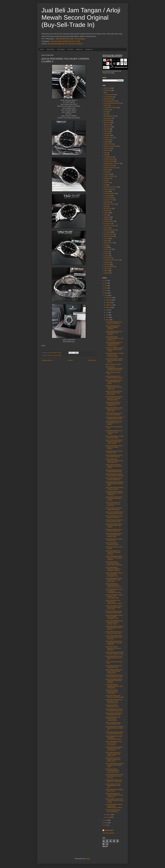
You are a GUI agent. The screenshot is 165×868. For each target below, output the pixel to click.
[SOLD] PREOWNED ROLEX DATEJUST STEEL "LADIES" (114, 432)
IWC (105, 185)
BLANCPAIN (108, 120)
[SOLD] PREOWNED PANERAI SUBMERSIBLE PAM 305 (114, 418)
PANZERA (107, 219)
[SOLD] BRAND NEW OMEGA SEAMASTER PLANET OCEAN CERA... (114, 749)
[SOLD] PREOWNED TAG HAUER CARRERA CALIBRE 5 (113, 328)
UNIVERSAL (108, 258)
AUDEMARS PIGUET (110, 108)
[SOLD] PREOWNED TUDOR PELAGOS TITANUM (114, 517)
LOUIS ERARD (108, 198)
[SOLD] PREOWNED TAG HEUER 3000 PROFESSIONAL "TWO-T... (114, 602)
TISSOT (106, 252)
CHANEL (107, 133)
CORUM (106, 142)
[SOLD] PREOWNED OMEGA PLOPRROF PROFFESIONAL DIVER (114, 738)
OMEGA (106, 213)
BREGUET (107, 125)
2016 (106, 293)
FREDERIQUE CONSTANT (112, 163)
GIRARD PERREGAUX (111, 168)
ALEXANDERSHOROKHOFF (112, 103)
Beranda (70, 360)
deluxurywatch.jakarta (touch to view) (66, 41)
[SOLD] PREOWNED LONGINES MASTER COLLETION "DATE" (112, 771)
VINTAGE (107, 264)
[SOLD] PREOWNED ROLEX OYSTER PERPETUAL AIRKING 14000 (114, 535)
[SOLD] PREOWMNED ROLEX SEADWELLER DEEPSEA (114, 513)
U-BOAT (106, 256)
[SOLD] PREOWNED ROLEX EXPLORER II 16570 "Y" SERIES (114, 423)
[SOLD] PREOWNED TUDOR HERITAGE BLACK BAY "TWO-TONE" (114, 409)
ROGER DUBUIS (109, 236)
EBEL (106, 155)
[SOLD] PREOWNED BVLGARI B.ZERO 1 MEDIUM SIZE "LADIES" (115, 349)
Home (42, 49)
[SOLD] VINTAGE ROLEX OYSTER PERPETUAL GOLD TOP (113, 504)
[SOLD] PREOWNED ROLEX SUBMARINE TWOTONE (114, 471)
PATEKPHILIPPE (109, 221)
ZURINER (107, 273)
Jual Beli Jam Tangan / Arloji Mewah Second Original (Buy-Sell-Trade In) (81, 17)
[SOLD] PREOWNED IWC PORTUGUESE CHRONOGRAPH (113, 719)
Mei (107, 315)
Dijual (106, 153)
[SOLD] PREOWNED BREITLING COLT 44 (112, 706)
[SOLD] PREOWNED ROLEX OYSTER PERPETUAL (114, 479)
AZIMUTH (107, 110)
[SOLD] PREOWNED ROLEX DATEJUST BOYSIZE (114, 323)
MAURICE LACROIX (110, 204)
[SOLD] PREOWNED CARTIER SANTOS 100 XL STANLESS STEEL (115, 355)
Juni (107, 312)
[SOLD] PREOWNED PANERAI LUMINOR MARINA (114, 488)
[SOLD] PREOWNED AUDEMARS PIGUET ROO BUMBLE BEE (114, 686)
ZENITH (106, 271)
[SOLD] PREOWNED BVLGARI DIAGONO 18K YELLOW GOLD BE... (115, 776)
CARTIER (107, 131)
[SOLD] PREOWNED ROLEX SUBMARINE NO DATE (114, 714)
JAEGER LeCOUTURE (111, 187)
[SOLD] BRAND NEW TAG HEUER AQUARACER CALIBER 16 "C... (113, 404)
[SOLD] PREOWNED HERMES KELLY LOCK (114, 790)
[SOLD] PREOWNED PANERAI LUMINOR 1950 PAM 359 (114, 733)
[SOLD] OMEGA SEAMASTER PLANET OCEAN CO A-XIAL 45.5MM (115, 801)
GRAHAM (107, 170)
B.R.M (106, 112)
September (109, 305)
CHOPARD (107, 135)
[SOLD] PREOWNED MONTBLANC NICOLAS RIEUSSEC (113, 648)
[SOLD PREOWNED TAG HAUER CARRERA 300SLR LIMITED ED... (114, 795)
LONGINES (107, 196)
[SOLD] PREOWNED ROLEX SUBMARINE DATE (114, 667)
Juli (107, 310)
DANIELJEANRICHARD (111, 146)
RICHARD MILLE (109, 234)
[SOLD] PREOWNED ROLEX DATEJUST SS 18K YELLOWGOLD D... (114, 701)
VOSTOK (107, 269)
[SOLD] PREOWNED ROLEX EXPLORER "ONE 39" (114, 456)
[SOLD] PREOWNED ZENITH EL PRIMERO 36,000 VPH (114, 710)
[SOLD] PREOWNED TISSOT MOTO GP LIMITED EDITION (114, 447)
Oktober (108, 303)
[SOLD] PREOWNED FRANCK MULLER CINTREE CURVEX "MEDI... (114, 622)
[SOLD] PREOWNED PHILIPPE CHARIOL (112, 544)
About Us (79, 49)
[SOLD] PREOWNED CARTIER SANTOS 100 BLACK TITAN (115, 653)
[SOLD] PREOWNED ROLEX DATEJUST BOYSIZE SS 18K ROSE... (114, 637)
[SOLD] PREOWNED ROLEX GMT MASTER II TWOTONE (115, 475)
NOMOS (106, 211)
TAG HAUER (58, 355)
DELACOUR (108, 148)
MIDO (106, 206)
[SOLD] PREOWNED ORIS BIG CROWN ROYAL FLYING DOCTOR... (115, 628)
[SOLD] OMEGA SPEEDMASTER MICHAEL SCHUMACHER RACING (114, 368)
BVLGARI (107, 129)
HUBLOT (107, 183)
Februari (108, 815)
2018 (106, 288)
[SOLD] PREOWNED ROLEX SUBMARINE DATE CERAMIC (114, 333)
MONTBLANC (108, 209)
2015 (106, 295)
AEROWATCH (108, 99)
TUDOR (106, 254)
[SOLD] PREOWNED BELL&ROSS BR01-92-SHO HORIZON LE (114, 338)
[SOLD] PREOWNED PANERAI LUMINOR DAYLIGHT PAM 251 (114, 728)
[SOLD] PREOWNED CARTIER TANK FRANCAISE (115, 437)
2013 (106, 823)
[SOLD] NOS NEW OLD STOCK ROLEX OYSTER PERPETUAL (114, 387)
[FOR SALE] (108, 88)
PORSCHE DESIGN (110, 230)
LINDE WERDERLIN (110, 193)
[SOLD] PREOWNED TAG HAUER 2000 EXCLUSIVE (114, 377)
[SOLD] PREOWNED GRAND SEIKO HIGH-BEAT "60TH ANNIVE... (114, 361)
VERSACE (107, 262)
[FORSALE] (107, 90)
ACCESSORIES (109, 97)
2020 (106, 283)
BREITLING (107, 127)
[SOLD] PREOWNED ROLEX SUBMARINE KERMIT (114, 509)
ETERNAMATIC (109, 157)
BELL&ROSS (108, 118)
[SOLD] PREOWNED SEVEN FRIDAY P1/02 (114, 540)
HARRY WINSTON (109, 176)
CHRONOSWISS (109, 138)
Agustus (108, 307)
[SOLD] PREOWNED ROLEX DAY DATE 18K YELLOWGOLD (114, 743)
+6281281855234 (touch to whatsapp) (70, 39)
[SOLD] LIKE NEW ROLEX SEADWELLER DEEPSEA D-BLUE (114, 466)
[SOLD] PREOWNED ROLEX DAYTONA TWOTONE (114, 414)
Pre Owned (61, 49)
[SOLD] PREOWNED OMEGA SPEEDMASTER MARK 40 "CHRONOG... (114, 493)
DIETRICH (107, 150)
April (107, 317)
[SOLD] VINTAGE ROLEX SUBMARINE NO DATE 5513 (113, 786)
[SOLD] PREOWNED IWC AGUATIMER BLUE (113, 811)
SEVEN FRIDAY (109, 243)
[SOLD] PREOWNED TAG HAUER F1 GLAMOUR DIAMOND (113, 552)
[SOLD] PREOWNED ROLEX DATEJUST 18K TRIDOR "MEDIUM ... (114, 558)
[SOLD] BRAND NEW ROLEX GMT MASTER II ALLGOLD (114, 676)
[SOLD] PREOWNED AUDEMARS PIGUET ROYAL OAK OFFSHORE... (114, 563)
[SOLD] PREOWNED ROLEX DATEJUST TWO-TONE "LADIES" (114, 499)
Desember (109, 298)
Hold (105, 181)
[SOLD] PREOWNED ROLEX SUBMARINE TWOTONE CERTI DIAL (114, 643)
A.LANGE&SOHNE (109, 95)
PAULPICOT (108, 224)
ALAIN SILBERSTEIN (110, 101)
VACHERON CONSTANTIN (112, 260)
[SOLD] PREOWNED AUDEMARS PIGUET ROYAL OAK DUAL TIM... (114, 585)
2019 (106, 286)
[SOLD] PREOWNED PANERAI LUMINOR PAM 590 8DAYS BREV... (114, 484)
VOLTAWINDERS (109, 267)
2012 (106, 825)
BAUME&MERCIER (110, 116)
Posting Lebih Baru (47, 360)
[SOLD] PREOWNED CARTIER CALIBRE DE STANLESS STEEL (115, 765)
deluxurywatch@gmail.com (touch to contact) (65, 44)
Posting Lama (92, 360)
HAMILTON (107, 174)
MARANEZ (107, 202)
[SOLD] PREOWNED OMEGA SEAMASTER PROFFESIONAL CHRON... (114, 806)
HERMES (107, 178)
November (109, 300)
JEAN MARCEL (108, 189)
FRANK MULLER (109, 161)
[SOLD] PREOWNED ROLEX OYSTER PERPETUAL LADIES (114, 382)
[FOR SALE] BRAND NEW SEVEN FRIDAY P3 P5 (113, 723)
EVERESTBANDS (109, 159)
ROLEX (106, 239)
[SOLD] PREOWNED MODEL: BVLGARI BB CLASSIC (114, 521)
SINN (106, 245)
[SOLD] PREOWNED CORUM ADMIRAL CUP (114, 452)
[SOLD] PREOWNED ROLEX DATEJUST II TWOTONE (114, 781)
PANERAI (107, 217)
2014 (106, 820)
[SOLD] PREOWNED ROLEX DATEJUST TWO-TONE (114, 612)
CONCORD (107, 140)
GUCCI (106, 172)
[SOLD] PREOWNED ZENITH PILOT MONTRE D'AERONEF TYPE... (114, 575)
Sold (53, 355)
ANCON (106, 105)
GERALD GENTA (109, 166)
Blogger (88, 859)
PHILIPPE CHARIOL (110, 226)
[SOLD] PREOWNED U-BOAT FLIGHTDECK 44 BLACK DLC (114, 658)
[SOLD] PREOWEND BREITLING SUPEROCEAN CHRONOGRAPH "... (114, 461)
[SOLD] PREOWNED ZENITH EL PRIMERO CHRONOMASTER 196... (114, 591)
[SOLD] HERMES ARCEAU (113, 364)
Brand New (50, 49)
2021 (106, 281)
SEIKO (106, 241)
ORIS (106, 215)
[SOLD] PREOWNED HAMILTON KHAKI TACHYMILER (112, 692)
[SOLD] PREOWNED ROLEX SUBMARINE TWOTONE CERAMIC (114, 681)
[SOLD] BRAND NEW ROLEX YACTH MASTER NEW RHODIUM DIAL (114, 671)
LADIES (106, 191)
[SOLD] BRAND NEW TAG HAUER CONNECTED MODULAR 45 (113, 754)
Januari (108, 817)
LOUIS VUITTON (109, 200)
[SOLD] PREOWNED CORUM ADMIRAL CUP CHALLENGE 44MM (114, 596)
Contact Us (89, 49)
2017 (106, 291)
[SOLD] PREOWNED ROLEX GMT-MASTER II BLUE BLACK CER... (114, 580)
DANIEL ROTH (108, 144)
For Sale (70, 49)
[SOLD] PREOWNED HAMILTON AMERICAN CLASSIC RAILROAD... (113, 569)
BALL (106, 114)
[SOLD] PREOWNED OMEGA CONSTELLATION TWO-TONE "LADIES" (114, 442)
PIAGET (106, 228)
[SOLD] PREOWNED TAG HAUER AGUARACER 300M (115, 697)
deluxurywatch (109, 830)
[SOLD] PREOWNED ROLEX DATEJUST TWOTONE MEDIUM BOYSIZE (114, 398)
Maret (108, 320)
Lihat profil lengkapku (108, 833)
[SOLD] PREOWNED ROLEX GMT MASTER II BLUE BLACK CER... (114, 393)
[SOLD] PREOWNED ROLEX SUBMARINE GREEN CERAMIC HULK (114, 344)
